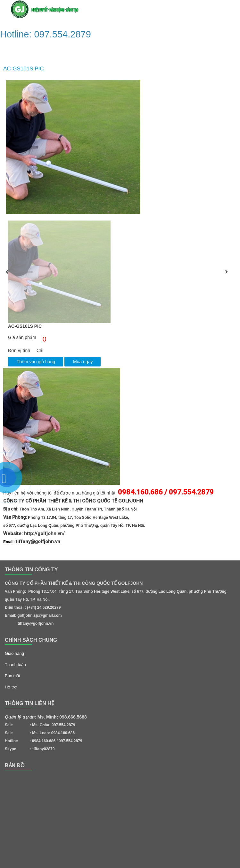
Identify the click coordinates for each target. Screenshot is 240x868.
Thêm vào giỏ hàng (36, 362)
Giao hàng (14, 653)
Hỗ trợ (11, 687)
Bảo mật (12, 676)
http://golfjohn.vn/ (44, 534)
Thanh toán (15, 665)
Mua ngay (83, 362)
